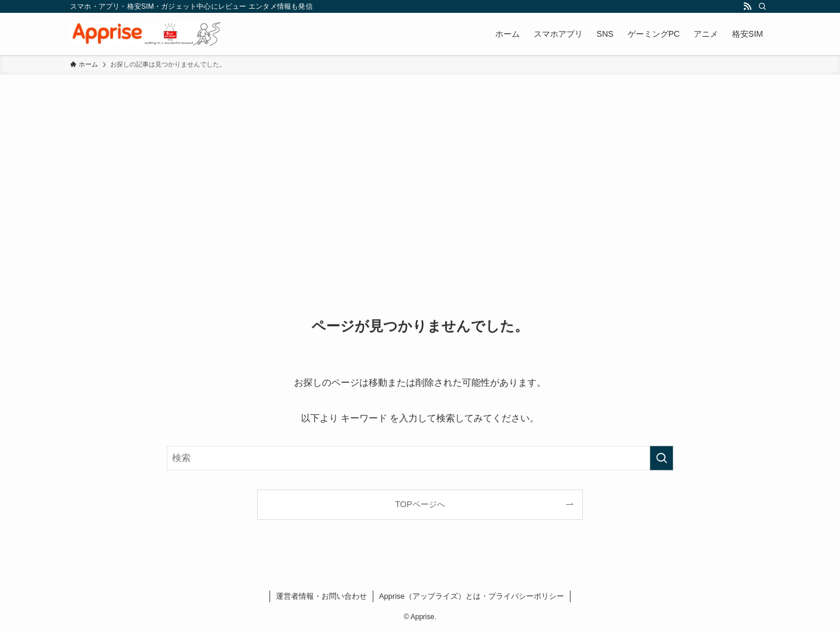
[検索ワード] (420, 458)
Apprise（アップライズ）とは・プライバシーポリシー (472, 596)
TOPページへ (420, 504)
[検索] (762, 6)
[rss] (747, 6)
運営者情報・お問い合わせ (321, 596)
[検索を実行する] (661, 458)
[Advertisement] (420, 162)
